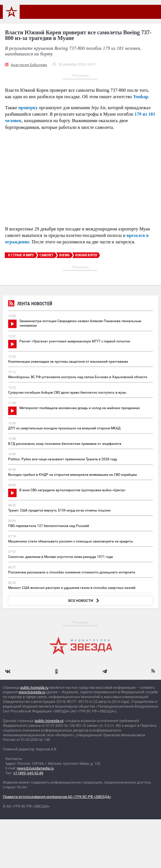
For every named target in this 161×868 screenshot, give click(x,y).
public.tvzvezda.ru (34, 688)
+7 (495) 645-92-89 (28, 773)
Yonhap (141, 97)
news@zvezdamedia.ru (35, 768)
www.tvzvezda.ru (32, 692)
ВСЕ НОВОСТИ (84, 601)
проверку (28, 108)
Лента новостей (30, 304)
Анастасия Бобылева (29, 65)
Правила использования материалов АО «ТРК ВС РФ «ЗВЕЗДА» (57, 797)
